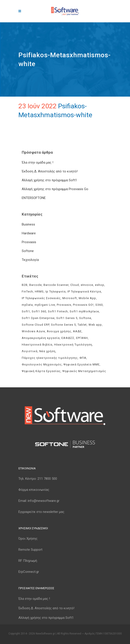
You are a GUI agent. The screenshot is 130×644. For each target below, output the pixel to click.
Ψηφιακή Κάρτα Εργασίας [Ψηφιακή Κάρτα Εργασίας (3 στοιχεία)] (41, 371)
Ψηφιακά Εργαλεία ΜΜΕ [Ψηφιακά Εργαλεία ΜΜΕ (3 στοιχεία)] (82, 364)
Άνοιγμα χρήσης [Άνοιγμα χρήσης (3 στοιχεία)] (59, 331)
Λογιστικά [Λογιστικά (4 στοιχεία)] (30, 351)
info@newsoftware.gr (44, 501)
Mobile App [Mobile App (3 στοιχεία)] (87, 298)
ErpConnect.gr (29, 572)
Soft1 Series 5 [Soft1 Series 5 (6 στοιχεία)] (67, 318)
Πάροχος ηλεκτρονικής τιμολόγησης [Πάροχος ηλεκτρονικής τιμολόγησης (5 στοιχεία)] (50, 358)
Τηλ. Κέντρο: (38, 479)
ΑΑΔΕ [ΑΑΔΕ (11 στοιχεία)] (77, 331)
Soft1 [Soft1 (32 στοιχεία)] (26, 311)
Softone (28, 251)
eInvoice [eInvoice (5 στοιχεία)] (87, 285)
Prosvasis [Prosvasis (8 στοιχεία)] (64, 305)
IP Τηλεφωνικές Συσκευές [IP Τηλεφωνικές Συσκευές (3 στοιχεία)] (41, 298)
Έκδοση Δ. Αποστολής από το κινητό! (50, 171)
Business (28, 224)
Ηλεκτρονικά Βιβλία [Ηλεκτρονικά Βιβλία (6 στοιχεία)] (37, 345)
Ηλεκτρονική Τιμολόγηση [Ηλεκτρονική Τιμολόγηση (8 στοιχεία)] (73, 345)
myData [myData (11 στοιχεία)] (27, 305)
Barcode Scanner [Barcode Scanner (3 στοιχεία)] (56, 285)
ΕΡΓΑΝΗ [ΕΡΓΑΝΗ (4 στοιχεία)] (82, 338)
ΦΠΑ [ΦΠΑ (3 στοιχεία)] (83, 358)
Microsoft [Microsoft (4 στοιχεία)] (70, 298)
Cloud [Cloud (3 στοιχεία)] (75, 285)
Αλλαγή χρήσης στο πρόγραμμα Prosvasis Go (55, 189)
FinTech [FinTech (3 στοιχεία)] (27, 291)
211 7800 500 (47, 479)
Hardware (29, 233)
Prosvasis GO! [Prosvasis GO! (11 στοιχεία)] (83, 305)
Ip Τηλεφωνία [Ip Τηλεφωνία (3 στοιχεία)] (56, 291)
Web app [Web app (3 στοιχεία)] (95, 325)
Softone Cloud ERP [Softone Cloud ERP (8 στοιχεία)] (35, 325)
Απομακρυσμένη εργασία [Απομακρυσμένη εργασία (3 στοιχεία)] (41, 338)
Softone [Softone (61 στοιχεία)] (85, 318)
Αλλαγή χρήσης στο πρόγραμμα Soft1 (49, 180)
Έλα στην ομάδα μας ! (37, 162)
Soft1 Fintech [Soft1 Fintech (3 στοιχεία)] (58, 311)
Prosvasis (29, 242)
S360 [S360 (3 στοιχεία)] (99, 305)
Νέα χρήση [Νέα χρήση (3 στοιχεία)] (47, 351)
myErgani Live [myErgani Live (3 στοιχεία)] (45, 305)
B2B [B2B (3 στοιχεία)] (25, 285)
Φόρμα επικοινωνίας (34, 490)
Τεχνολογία (30, 260)
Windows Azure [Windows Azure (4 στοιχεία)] (33, 331)
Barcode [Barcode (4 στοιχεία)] (35, 285)
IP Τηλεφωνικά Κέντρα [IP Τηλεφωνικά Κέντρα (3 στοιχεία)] (84, 291)
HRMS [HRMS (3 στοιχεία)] (39, 291)
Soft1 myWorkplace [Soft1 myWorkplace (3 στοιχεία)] (84, 311)
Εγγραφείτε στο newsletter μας (41, 512)
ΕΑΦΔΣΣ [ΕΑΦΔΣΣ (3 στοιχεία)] (68, 338)
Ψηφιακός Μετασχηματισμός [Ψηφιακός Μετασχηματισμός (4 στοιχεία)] (84, 371)
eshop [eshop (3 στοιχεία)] (100, 285)
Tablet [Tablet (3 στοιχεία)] (82, 325)
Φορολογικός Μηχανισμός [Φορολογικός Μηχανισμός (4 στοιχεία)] (42, 364)
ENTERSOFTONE (34, 198)
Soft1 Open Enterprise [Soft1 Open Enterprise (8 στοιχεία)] (38, 318)
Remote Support (30, 550)
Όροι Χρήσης (28, 539)
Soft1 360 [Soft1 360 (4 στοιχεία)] (39, 311)
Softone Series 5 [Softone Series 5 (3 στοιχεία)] (63, 325)
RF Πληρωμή (28, 561)
